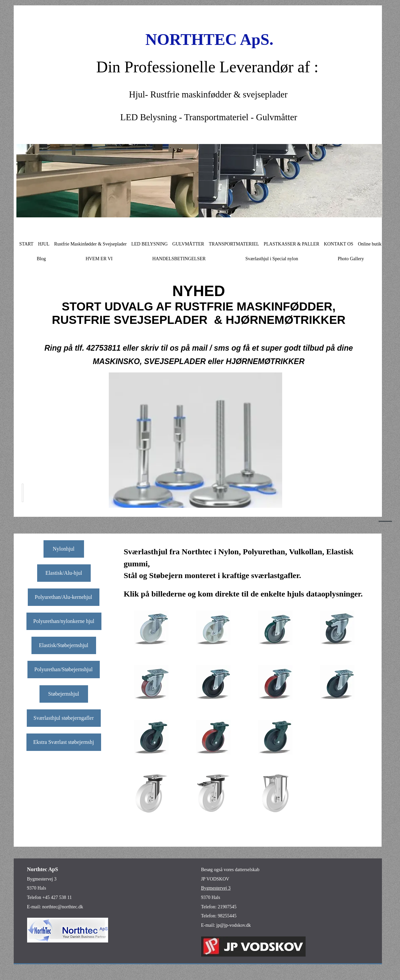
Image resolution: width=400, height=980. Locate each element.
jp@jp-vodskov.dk (233, 925)
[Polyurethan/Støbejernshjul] (64, 670)
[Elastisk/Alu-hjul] (64, 573)
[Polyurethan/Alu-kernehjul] (64, 597)
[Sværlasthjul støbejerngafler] (64, 718)
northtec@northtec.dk (63, 907)
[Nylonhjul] (64, 549)
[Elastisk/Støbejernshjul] (64, 645)
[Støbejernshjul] (64, 694)
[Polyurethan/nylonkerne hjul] (64, 621)
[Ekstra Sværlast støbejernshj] (64, 742)
